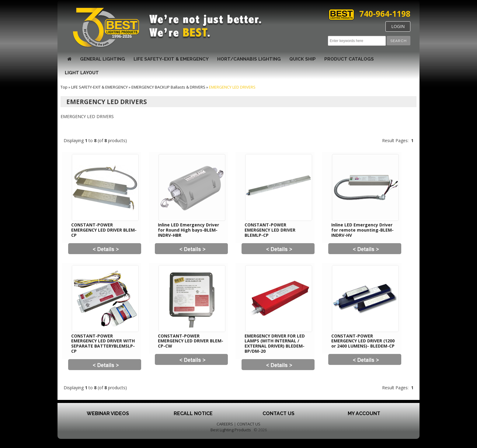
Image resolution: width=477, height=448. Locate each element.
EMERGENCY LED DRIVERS (232, 87)
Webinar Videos (108, 413)
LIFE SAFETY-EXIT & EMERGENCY (171, 59)
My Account (364, 413)
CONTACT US (249, 424)
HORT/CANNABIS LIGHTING (249, 59)
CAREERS (225, 424)
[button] (399, 41)
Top (64, 87)
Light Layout (82, 73)
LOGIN (398, 26)
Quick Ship (303, 59)
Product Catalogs (349, 59)
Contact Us (279, 413)
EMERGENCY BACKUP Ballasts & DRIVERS (168, 87)
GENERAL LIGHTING (103, 59)
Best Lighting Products (231, 430)
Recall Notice (193, 413)
